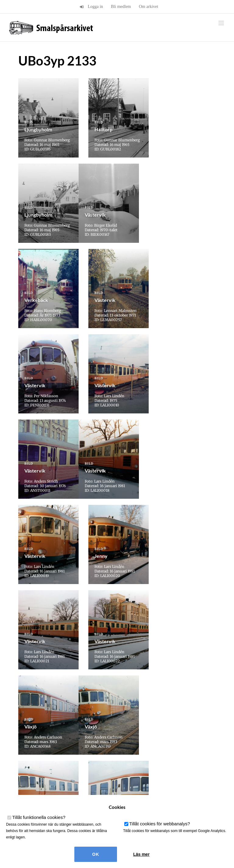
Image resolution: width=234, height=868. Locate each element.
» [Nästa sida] (146, 696)
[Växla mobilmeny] (222, 23)
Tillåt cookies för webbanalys (160, 824)
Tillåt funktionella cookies (39, 817)
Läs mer (141, 854)
